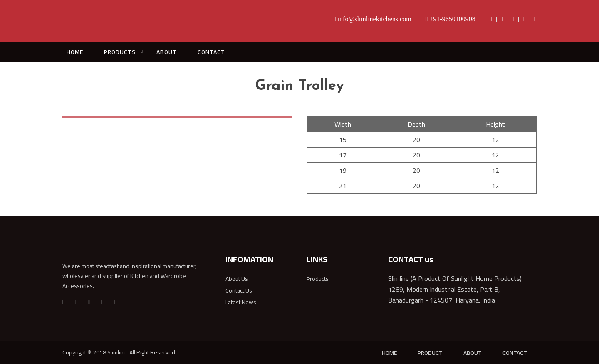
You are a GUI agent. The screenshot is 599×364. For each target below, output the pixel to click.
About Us (237, 279)
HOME (75, 52)
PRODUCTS (120, 52)
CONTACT (211, 52)
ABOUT (167, 52)
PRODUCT (430, 353)
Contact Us (239, 290)
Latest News (241, 302)
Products (318, 279)
